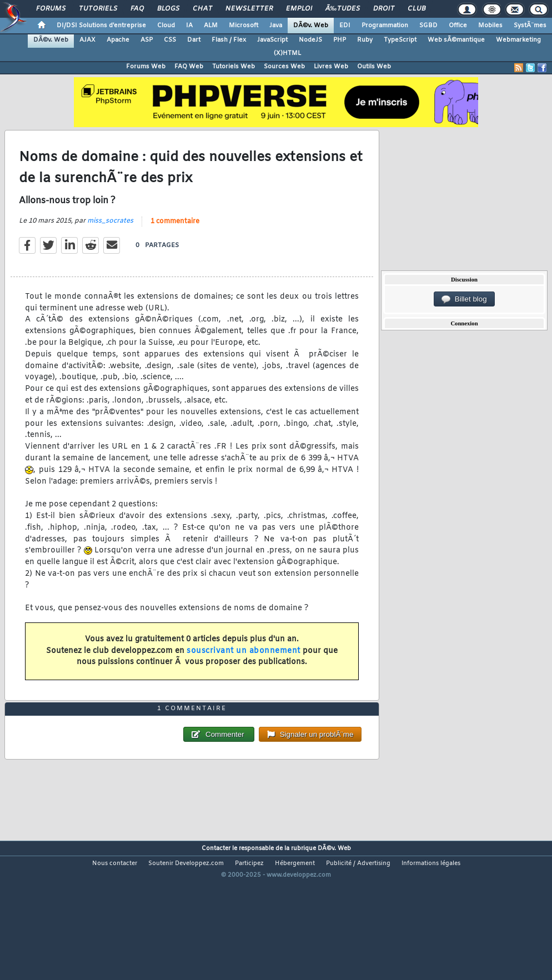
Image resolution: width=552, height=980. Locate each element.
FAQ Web (189, 67)
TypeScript (400, 40)
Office (458, 26)
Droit (384, 9)
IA (189, 26)
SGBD (428, 26)
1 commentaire (175, 240)
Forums (51, 9)
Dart (194, 40)
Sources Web (284, 67)
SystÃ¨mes (530, 26)
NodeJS (310, 40)
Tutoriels (98, 9)
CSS (170, 40)
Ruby (365, 40)
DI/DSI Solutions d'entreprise (101, 26)
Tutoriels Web (234, 67)
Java (276, 26)
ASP (147, 40)
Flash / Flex (229, 40)
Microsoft (244, 26)
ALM (211, 26)
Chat (202, 9)
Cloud (166, 26)
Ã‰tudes (343, 9)
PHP (340, 40)
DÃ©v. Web (311, 26)
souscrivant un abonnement (244, 670)
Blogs (168, 9)
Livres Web (331, 67)
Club (416, 9)
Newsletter (249, 9)
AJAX (87, 40)
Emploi (299, 9)
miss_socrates (110, 240)
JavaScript (272, 40)
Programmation (385, 26)
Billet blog (464, 299)
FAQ (137, 9)
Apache (118, 40)
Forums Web (146, 67)
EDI (345, 26)
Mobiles (490, 26)
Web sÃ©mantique (456, 40)
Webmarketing (518, 40)
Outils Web (374, 67)
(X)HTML (287, 53)
